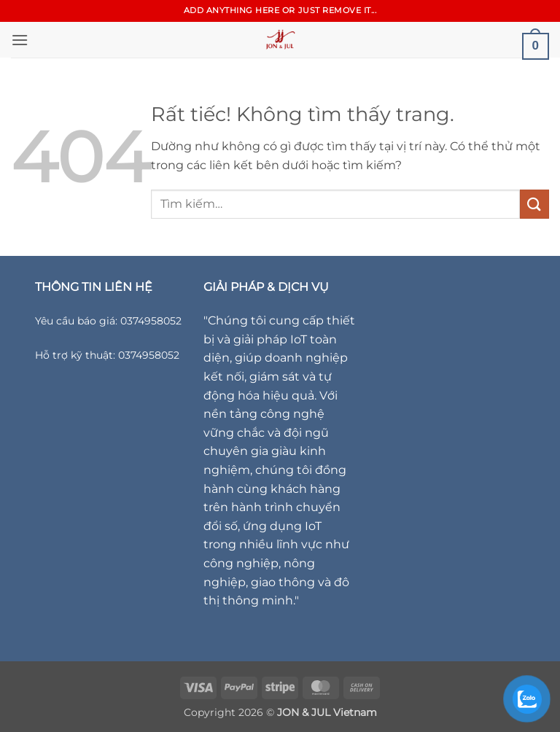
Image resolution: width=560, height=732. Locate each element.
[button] (20, 40)
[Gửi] (534, 204)
